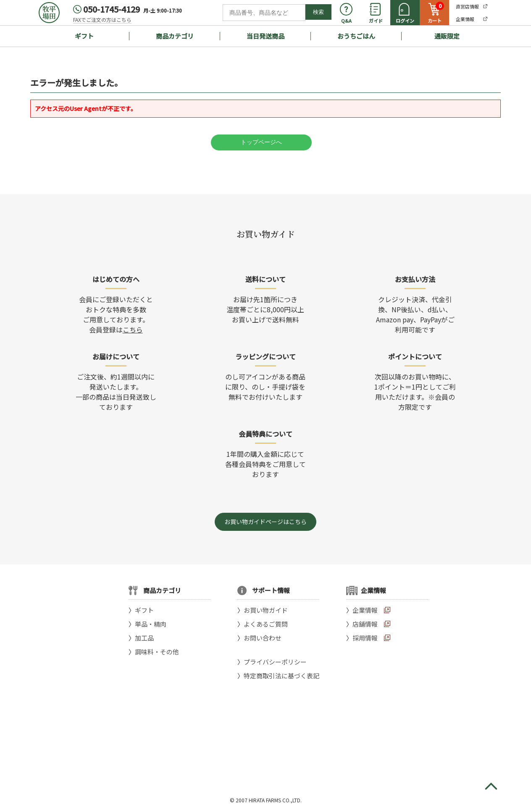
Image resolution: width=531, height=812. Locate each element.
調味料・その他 (157, 652)
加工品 (144, 638)
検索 (318, 12)
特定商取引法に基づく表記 (281, 676)
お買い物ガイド (266, 610)
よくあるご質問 (266, 624)
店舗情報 (365, 624)
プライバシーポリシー (275, 662)
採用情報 (365, 638)
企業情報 (365, 610)
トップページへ (261, 142)
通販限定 (447, 36)
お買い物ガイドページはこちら (265, 522)
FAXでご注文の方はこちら (102, 20)
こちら (133, 330)
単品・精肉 (151, 624)
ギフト (84, 36)
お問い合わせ (263, 638)
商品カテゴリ (175, 36)
